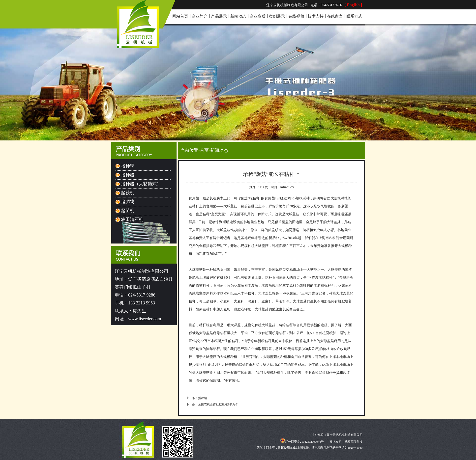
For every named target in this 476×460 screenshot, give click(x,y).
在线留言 (335, 16)
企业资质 (258, 16)
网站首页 (180, 16)
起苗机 (128, 211)
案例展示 (277, 16)
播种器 (128, 175)
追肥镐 (128, 202)
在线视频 (296, 16)
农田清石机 (132, 219)
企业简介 (200, 16)
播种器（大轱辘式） (141, 184)
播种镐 (128, 166)
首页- (205, 150)
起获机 (128, 193)
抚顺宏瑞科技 (354, 442)
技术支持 (316, 16)
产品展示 (219, 16)
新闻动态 (238, 16)
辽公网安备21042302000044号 (302, 442)
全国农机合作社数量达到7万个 (218, 404)
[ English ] (353, 5)
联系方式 (354, 16)
